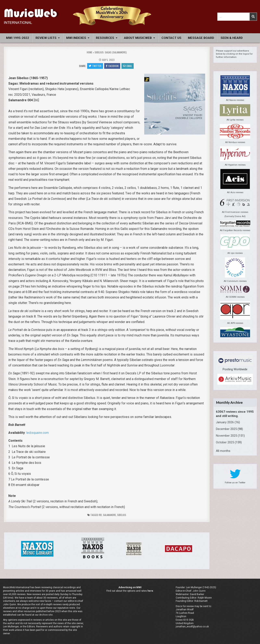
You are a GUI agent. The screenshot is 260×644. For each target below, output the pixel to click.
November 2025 (226, 436)
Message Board (201, 38)
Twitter (95, 66)
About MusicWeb (138, 38)
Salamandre (109, 515)
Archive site (46, 615)
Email (128, 66)
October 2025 (225, 442)
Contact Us (171, 38)
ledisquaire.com (37, 433)
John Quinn (199, 591)
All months (223, 451)
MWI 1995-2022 (18, 38)
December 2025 (226, 429)
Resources (105, 38)
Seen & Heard (232, 38)
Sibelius (122, 515)
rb (100, 515)
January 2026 (225, 422)
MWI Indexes (76, 38)
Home (89, 52)
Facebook (112, 66)
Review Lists (46, 38)
